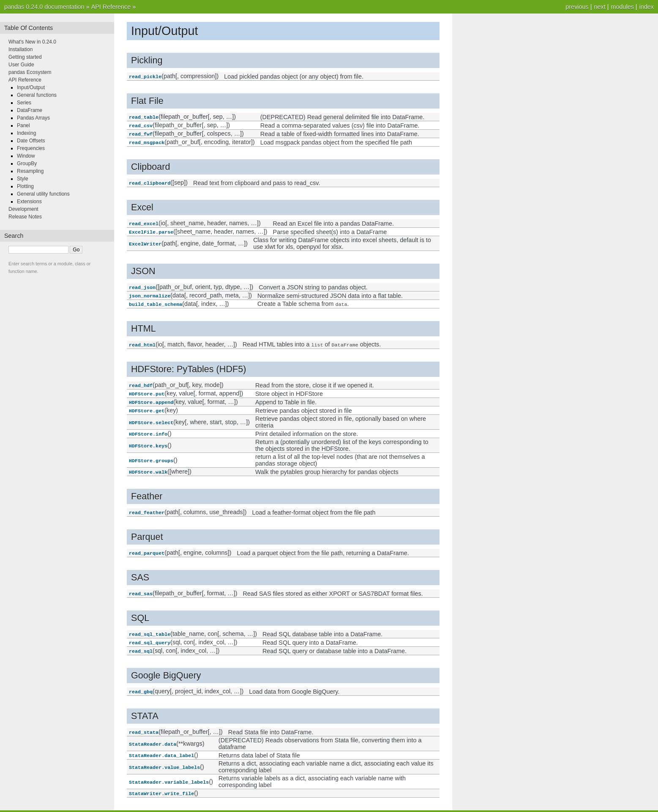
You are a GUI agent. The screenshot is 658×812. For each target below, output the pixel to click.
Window (26, 156)
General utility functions (43, 194)
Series (24, 103)
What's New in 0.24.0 (32, 42)
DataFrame (30, 110)
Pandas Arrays (33, 118)
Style (23, 179)
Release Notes (25, 217)
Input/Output (31, 87)
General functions (37, 95)
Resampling (30, 171)
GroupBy (27, 163)
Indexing (26, 133)
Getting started (25, 57)
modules (622, 7)
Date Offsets (31, 141)
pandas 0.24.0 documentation (44, 7)
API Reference (111, 7)
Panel (23, 125)
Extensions (29, 202)
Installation (20, 49)
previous (577, 7)
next (599, 7)
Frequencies (31, 148)
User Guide (21, 65)
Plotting (25, 186)
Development (23, 209)
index (647, 7)
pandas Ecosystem (30, 72)
